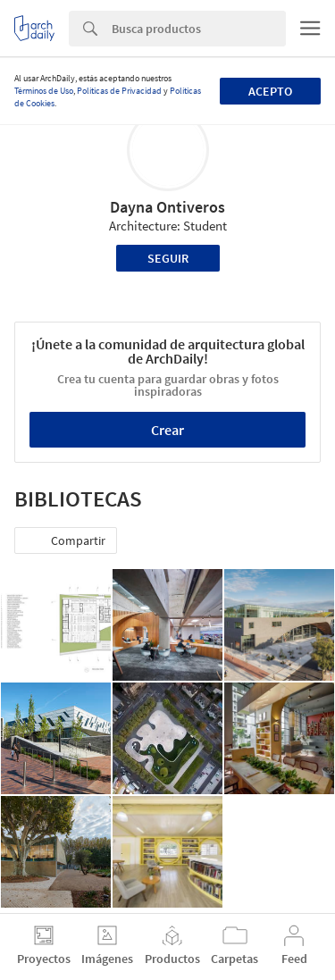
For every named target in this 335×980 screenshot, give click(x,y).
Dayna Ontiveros (167, 207)
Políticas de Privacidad (119, 91)
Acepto (270, 91)
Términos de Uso (44, 91)
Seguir (168, 258)
